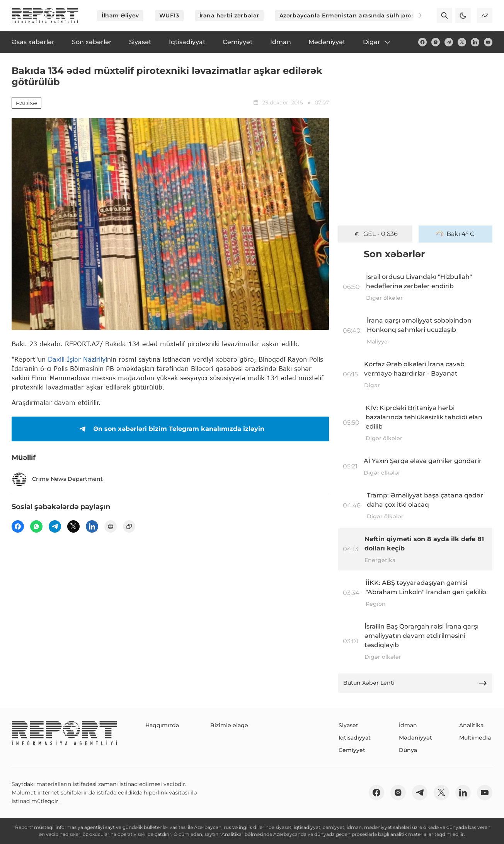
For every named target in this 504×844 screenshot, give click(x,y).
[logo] (45, 15)
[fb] (422, 42)
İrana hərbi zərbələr (229, 15)
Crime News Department (57, 479)
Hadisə (26, 103)
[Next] (414, 15)
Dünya (408, 750)
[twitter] (462, 42)
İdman (408, 725)
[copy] (129, 526)
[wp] (36, 526)
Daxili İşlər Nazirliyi (77, 359)
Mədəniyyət (415, 738)
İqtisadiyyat (355, 738)
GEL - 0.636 (375, 234)
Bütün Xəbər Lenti (415, 683)
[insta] (436, 42)
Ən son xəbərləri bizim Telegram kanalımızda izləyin (170, 429)
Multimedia (475, 738)
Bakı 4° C (455, 234)
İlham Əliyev (120, 15)
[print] (111, 526)
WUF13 (169, 15)
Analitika (471, 725)
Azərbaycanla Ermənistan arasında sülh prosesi (351, 15)
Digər (377, 42)
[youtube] (488, 42)
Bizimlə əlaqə (229, 725)
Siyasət (348, 725)
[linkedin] (475, 42)
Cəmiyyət (352, 750)
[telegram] (449, 42)
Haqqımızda (162, 725)
